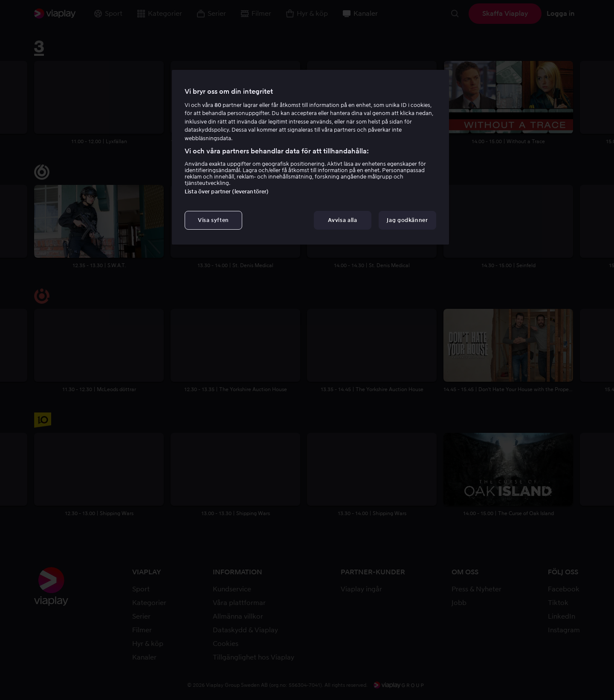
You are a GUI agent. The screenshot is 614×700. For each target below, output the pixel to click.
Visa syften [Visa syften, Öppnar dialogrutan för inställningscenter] (213, 220)
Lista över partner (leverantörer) (227, 192)
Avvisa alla (342, 220)
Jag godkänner (407, 220)
